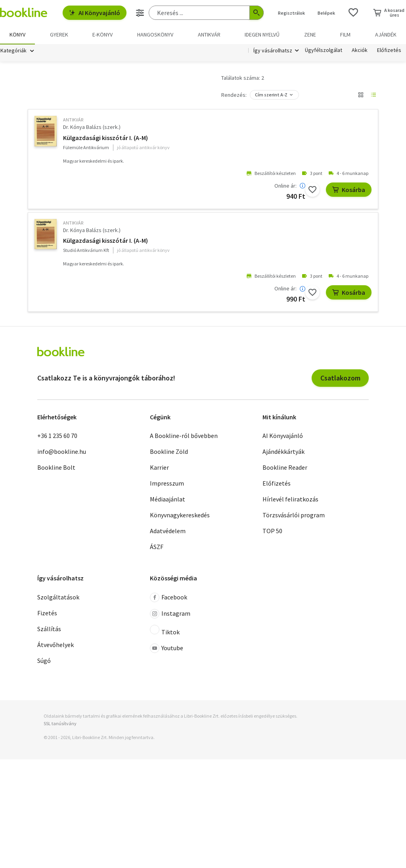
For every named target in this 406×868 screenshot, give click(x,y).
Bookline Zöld (169, 453)
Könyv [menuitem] (17, 35)
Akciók (360, 51)
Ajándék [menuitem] (386, 35)
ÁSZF (157, 548)
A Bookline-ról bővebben (184, 437)
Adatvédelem (168, 532)
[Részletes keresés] (140, 13)
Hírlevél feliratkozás (290, 500)
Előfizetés (389, 51)
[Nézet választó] (361, 96)
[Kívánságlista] (353, 13)
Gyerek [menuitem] (59, 35)
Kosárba (349, 191)
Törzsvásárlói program (294, 516)
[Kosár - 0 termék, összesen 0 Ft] (389, 13)
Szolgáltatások (58, 598)
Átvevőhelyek (56, 646)
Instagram (170, 615)
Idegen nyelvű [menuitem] (262, 35)
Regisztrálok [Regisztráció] (291, 13)
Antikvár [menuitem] (209, 35)
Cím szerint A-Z (271, 96)
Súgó (44, 662)
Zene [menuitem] (310, 35)
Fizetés (47, 614)
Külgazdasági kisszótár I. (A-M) (105, 139)
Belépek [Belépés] (326, 13)
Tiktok (165, 632)
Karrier (159, 469)
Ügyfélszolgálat (324, 51)
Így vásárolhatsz (273, 51)
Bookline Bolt (56, 469)
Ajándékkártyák (283, 453)
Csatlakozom (340, 379)
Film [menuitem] (345, 35)
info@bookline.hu (62, 453)
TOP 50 (272, 532)
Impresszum (167, 484)
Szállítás (49, 630)
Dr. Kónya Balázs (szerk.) (92, 128)
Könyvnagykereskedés (180, 516)
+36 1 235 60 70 (57, 437)
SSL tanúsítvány (60, 725)
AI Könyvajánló (95, 13)
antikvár (73, 121)
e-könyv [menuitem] (102, 35)
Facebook (169, 599)
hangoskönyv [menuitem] (155, 35)
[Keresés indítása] (257, 13)
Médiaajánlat (168, 500)
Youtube (167, 649)
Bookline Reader (285, 469)
